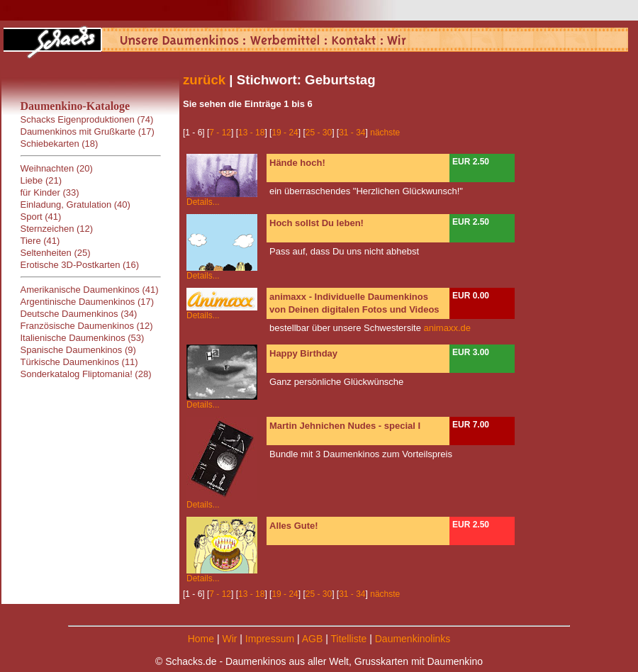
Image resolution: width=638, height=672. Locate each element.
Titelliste (348, 639)
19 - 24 (285, 133)
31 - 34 (352, 133)
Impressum (270, 639)
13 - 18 (251, 133)
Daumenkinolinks (413, 639)
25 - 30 (319, 133)
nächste (385, 133)
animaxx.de (447, 328)
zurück (204, 80)
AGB (313, 639)
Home (201, 639)
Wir (229, 639)
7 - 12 (220, 133)
